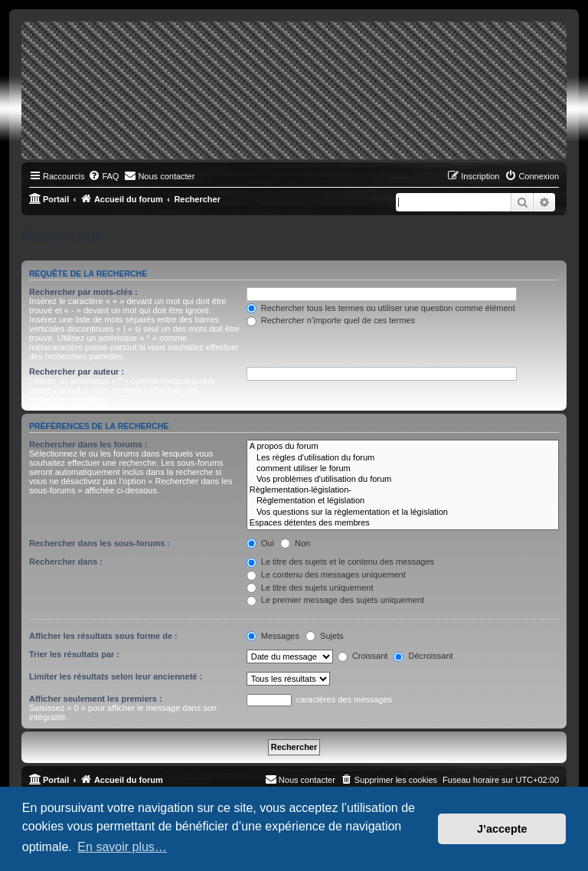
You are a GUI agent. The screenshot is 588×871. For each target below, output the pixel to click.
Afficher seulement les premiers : (96, 699)
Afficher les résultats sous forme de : (103, 636)
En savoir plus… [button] (122, 847)
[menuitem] (103, 176)
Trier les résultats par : (74, 654)
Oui (260, 543)
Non (295, 543)
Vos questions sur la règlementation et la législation (403, 512)
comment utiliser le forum (403, 469)
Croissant (363, 656)
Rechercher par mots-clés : (83, 292)
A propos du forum (403, 447)
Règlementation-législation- (403, 490)
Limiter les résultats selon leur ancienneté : (116, 676)
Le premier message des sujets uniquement (335, 600)
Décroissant (423, 656)
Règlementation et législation (403, 501)
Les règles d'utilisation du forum (403, 458)
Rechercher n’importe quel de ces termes (331, 320)
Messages (273, 636)
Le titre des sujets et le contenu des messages (340, 562)
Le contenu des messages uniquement (326, 575)
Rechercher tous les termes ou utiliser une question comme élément (381, 308)
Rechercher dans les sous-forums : (100, 543)
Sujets (325, 636)
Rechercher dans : (66, 562)
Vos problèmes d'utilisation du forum (403, 480)
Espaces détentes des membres (403, 523)
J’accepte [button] (502, 829)
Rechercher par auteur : (77, 372)
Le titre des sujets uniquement (310, 588)
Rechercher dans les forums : (88, 444)
